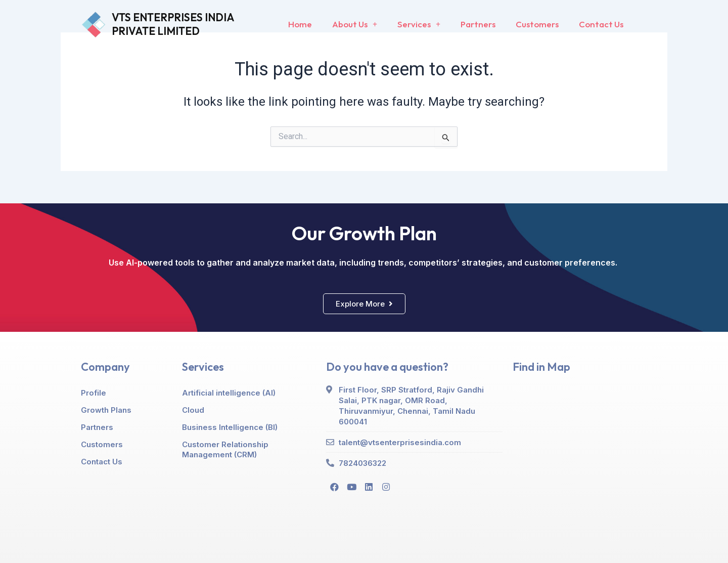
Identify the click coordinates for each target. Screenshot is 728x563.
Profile (94, 393)
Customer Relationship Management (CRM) (225, 449)
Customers (537, 24)
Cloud (193, 410)
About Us (355, 24)
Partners (478, 24)
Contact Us (601, 24)
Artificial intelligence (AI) (229, 393)
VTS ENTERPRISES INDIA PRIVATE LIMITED (173, 24)
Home (300, 24)
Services (419, 24)
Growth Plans (106, 410)
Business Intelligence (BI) (230, 427)
